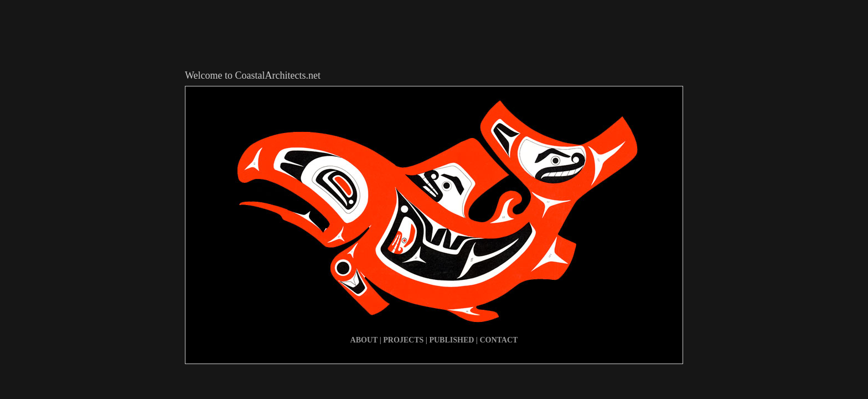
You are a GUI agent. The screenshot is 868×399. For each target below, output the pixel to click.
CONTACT (498, 340)
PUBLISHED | (454, 340)
